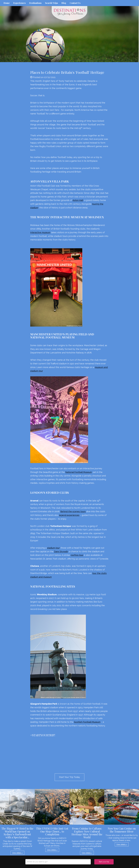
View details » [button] (17, 853)
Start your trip (104, 862)
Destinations (35, 3)
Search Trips (51, 3)
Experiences (19, 3)
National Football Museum (79, 472)
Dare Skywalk (61, 551)
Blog (64, 3)
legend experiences (69, 515)
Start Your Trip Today (69, 777)
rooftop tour (77, 555)
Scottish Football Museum (87, 722)
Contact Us (75, 3)
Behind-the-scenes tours (73, 511)
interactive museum (40, 232)
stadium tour (53, 548)
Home (7, 3)
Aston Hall (78, 200)
